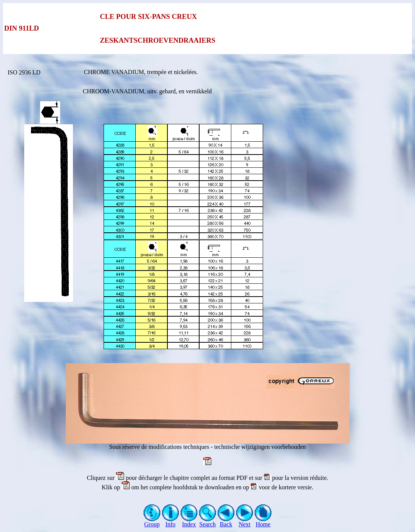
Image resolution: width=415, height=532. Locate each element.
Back (226, 522)
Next (245, 522)
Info (171, 522)
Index (189, 522)
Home (263, 522)
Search (208, 522)
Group (152, 522)
